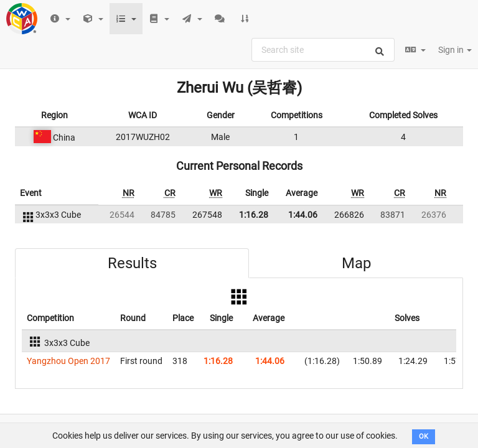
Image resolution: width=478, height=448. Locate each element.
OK (424, 436)
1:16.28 (254, 215)
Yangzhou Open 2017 (68, 361)
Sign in (455, 50)
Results (132, 263)
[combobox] (323, 50)
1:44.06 (303, 215)
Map (356, 263)
